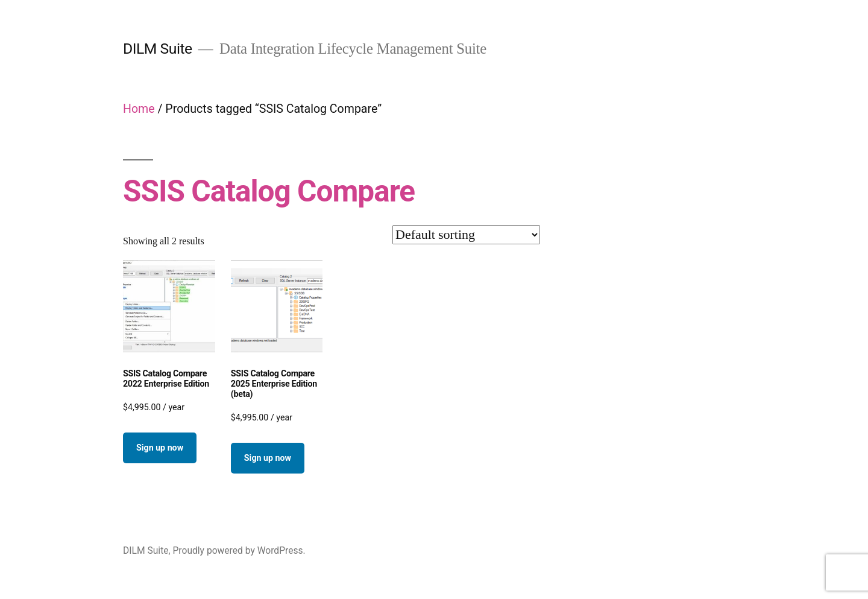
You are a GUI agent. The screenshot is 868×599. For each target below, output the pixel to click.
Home (139, 109)
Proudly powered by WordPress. (239, 550)
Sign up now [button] (160, 448)
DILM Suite (158, 49)
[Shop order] (466, 235)
